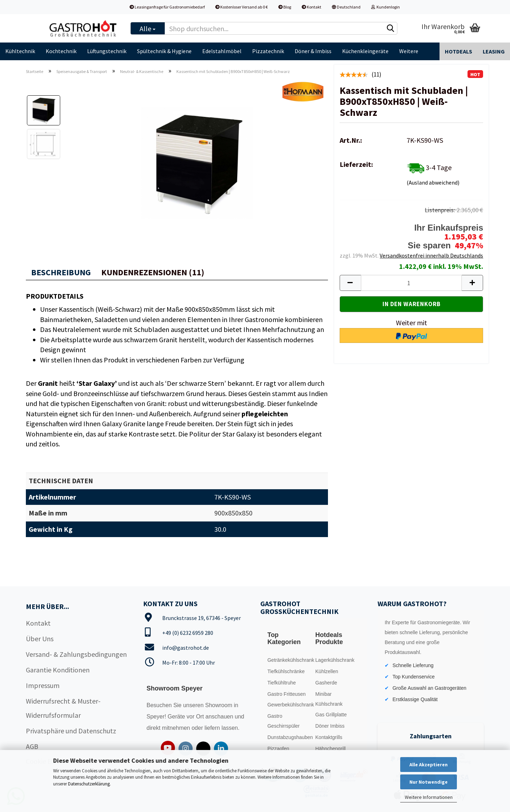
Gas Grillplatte (331, 715)
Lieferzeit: (356, 164)
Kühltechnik (20, 51)
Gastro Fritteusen (287, 694)
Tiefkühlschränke (286, 671)
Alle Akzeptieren (429, 765)
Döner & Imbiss (313, 51)
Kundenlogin (386, 7)
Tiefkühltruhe (282, 683)
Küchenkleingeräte (365, 51)
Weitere (409, 51)
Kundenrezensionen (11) (153, 272)
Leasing (494, 51)
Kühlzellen (327, 671)
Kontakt (311, 7)
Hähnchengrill (330, 749)
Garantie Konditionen (58, 670)
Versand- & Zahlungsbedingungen (76, 654)
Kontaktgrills (329, 737)
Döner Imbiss (330, 726)
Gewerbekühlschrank (290, 705)
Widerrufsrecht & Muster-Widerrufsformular (63, 708)
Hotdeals (458, 51)
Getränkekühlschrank (290, 660)
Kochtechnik (61, 51)
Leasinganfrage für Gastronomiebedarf (167, 7)
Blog (285, 7)
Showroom (219, 705)
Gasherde (326, 683)
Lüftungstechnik (107, 51)
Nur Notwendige (429, 782)
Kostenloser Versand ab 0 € (242, 7)
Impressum (43, 685)
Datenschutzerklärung (89, 784)
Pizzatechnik (268, 51)
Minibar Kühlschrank (329, 699)
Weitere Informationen (429, 797)
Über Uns (40, 639)
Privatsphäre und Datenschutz (71, 731)
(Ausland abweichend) (433, 182)
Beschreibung (61, 272)
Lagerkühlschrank (335, 660)
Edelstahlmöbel (222, 51)
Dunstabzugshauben (290, 737)
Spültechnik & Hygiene (164, 51)
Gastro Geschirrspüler (284, 721)
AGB (32, 746)
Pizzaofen (278, 749)
